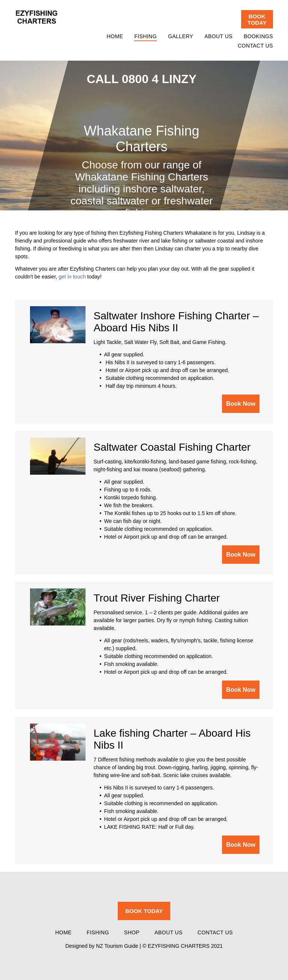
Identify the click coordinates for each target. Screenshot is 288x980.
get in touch (72, 277)
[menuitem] (109, 36)
